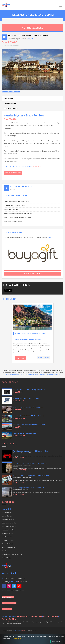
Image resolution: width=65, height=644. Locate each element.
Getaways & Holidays (10, 523)
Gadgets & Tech (8, 519)
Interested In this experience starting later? (22, 166)
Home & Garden (8, 533)
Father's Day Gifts (9, 619)
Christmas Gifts (36, 617)
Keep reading (19, 457)
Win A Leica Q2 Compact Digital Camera (29, 390)
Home (13, 20)
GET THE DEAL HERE (32, 28)
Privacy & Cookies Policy (8, 591)
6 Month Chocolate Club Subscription (28, 407)
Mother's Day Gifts (51, 617)
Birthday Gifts (23, 617)
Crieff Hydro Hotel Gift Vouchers (26, 398)
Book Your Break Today (32, 274)
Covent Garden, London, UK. (14, 578)
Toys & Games (7, 558)
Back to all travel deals (11, 91)
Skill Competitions (8, 547)
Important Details (11, 108)
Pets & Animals (7, 544)
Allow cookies (56, 642)
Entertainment (7, 516)
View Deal (20, 358)
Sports (4, 551)
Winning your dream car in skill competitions (31, 451)
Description (8, 99)
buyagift (30, 39)
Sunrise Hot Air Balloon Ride (25, 433)
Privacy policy (17, 639)
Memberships (7, 537)
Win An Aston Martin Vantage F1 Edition (29, 425)
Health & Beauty (8, 530)
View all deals (7, 509)
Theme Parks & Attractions (12, 554)
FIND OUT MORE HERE (13, 173)
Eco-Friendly (6, 512)
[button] (6, 70)
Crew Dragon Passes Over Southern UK (29, 488)
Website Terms (20, 591)
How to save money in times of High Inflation (31, 475)
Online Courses (7, 540)
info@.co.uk (14, 582)
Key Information (10, 103)
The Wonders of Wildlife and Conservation (30, 463)
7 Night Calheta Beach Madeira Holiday (31, 333)
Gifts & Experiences (9, 526)
